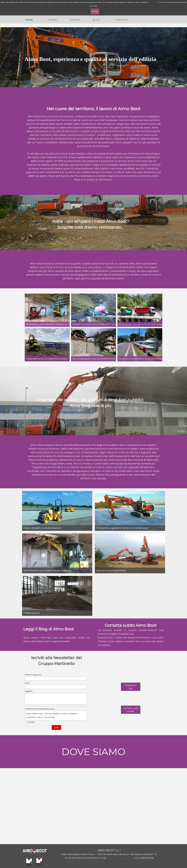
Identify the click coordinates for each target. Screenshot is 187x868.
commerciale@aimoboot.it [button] (120, 858)
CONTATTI (122, 20)
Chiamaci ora (131, 687)
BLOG (96, 20)
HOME (29, 20)
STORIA (52, 20)
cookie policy (153, 2)
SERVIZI (75, 20)
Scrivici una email (131, 710)
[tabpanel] (90, 57)
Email (27, 683)
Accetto (31, 722)
